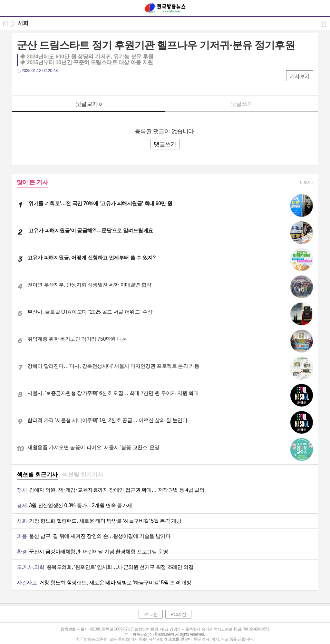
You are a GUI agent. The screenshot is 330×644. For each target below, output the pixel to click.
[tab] (37, 475)
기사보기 (300, 76)
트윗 (35, 84)
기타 (61, 84)
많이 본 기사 (32, 182)
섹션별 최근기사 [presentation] (37, 475)
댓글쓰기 (242, 104)
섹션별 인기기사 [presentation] (83, 475)
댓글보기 (89, 104)
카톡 (48, 84)
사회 (23, 23)
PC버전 (178, 614)
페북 (22, 84)
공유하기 (323, 24)
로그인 (151, 614)
